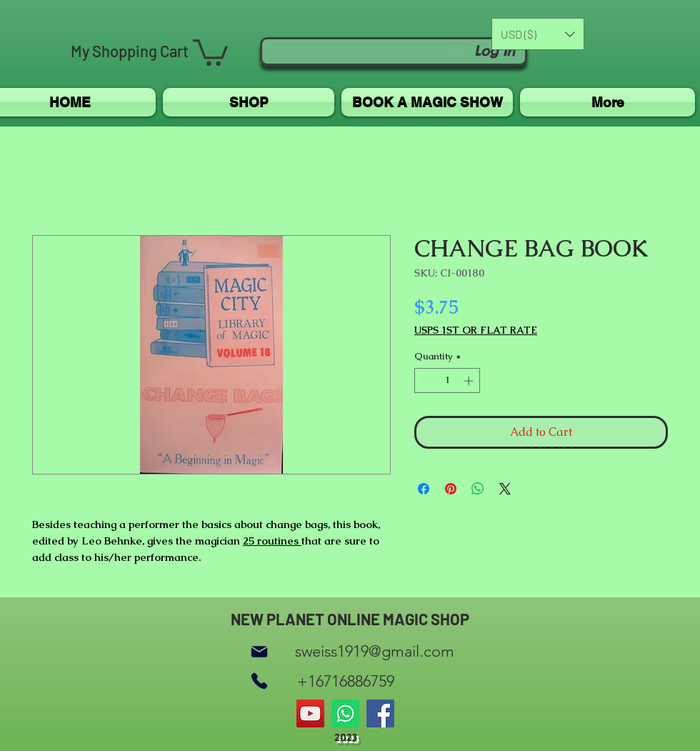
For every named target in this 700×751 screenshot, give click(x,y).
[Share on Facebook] (424, 489)
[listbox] (538, 34)
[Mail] (259, 651)
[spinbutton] (447, 381)
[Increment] (470, 381)
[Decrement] (425, 381)
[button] (210, 51)
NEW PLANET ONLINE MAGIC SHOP (350, 619)
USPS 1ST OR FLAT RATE (476, 330)
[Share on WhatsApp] (478, 489)
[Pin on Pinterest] (451, 489)
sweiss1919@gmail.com (375, 651)
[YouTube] (310, 713)
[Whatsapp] (345, 713)
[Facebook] (380, 713)
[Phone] (259, 681)
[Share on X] (505, 489)
